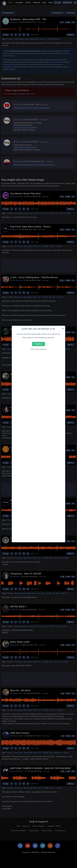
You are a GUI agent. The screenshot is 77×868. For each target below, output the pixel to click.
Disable (38, 344)
